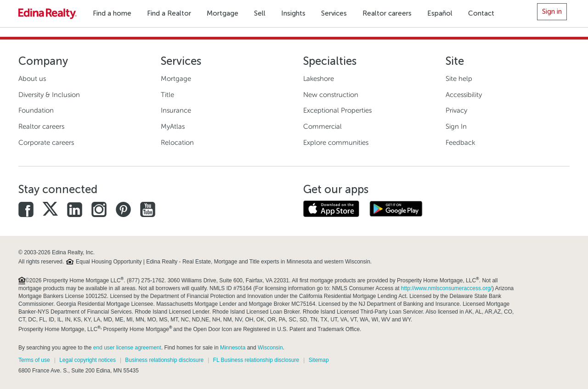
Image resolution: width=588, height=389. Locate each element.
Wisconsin (270, 348)
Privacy (456, 110)
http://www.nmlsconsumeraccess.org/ (447, 288)
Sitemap (319, 360)
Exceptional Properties (337, 110)
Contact (481, 13)
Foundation (36, 110)
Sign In (456, 126)
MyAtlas (173, 126)
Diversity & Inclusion (49, 95)
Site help (459, 79)
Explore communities (336, 143)
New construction (331, 95)
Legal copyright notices (88, 360)
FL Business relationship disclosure (256, 360)
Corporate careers (46, 143)
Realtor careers (387, 13)
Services (334, 13)
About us (32, 79)
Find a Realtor (169, 13)
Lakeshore (319, 79)
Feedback (460, 143)
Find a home (112, 13)
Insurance (176, 110)
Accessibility (464, 95)
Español (440, 13)
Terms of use (34, 360)
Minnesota (233, 348)
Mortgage (223, 13)
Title (167, 95)
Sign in (552, 11)
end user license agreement (127, 348)
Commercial (322, 126)
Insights (293, 13)
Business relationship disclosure (164, 360)
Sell (260, 13)
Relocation (177, 143)
